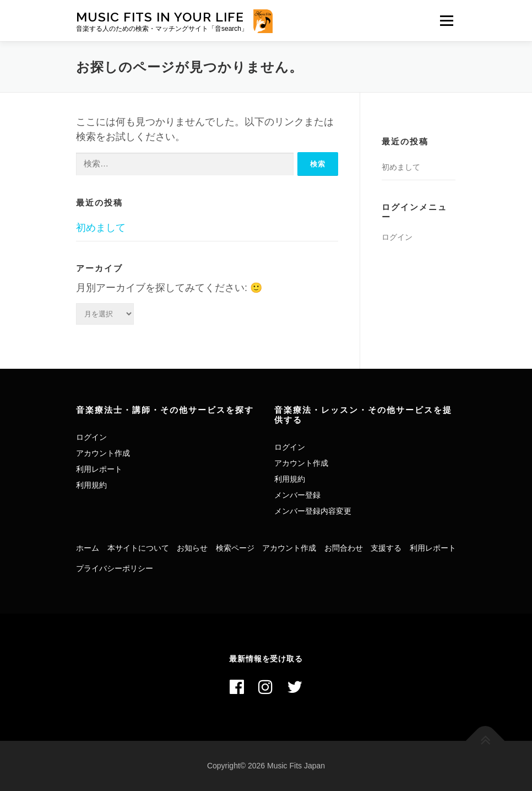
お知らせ (192, 548)
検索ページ (235, 548)
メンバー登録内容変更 (313, 511)
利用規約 (91, 485)
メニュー (446, 20)
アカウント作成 (103, 453)
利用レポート (99, 469)
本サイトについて (138, 548)
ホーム (88, 548)
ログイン (397, 237)
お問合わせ (344, 548)
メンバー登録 (297, 495)
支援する (386, 548)
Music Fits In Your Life (160, 17)
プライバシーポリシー (115, 568)
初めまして (101, 228)
